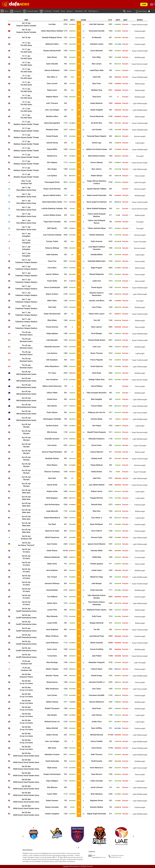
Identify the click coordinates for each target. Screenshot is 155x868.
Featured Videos (31, 11)
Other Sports (93, 11)
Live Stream (46, 11)
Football (56, 11)
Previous (22, 836)
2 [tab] (79, 848)
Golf (85, 11)
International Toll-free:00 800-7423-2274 (116, 856)
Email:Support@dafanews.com (97, 856)
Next (133, 836)
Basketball (79, 11)
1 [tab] (76, 848)
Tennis (63, 11)
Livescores (16, 11)
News (5, 11)
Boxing (69, 11)
